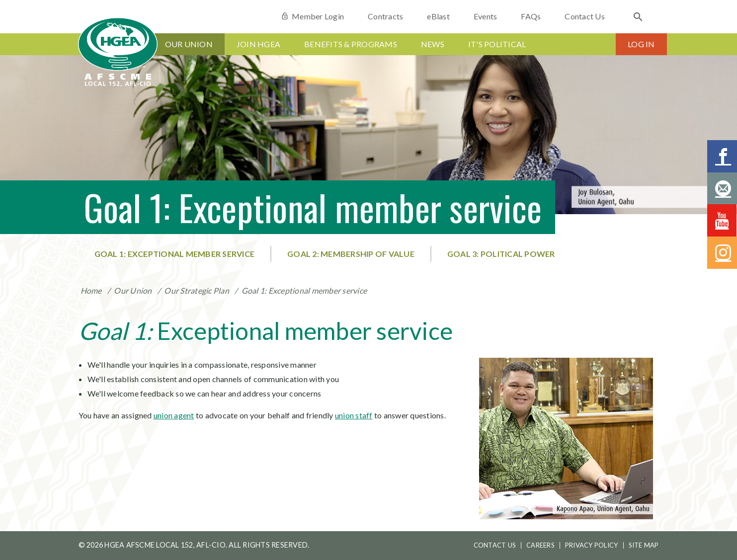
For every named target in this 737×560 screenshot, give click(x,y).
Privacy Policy (592, 545)
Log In (641, 44)
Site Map (644, 545)
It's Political (497, 44)
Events (486, 16)
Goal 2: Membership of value (351, 254)
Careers (540, 545)
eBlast (438, 16)
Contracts (385, 16)
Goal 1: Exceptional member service (175, 254)
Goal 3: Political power (501, 254)
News (433, 44)
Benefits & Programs (351, 44)
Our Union (189, 44)
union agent (174, 415)
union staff (354, 415)
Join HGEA (258, 44)
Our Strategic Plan (197, 290)
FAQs (531, 16)
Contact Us (585, 16)
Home (91, 290)
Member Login (312, 16)
